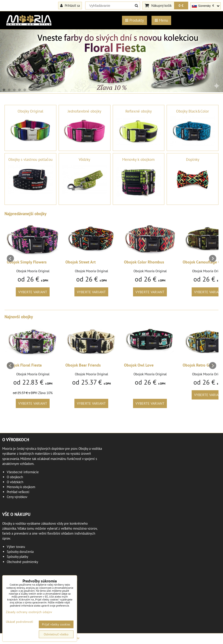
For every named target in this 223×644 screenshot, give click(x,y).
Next (213, 259)
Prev (10, 259)
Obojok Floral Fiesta (24, 365)
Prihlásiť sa (70, 5)
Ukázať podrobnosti (20, 622)
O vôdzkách (15, 482)
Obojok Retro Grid (198, 365)
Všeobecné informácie (23, 472)
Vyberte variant (33, 292)
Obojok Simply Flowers (27, 262)
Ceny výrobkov (17, 497)
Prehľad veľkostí (18, 492)
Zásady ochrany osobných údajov (29, 612)
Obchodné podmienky (22, 562)
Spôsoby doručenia (20, 552)
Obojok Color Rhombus (144, 262)
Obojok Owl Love (139, 365)
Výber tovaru (16, 547)
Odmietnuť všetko (56, 634)
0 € (181, 5)
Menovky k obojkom (21, 487)
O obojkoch (15, 477)
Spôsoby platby (17, 557)
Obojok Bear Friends (83, 365)
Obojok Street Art (80, 262)
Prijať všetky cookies (56, 624)
